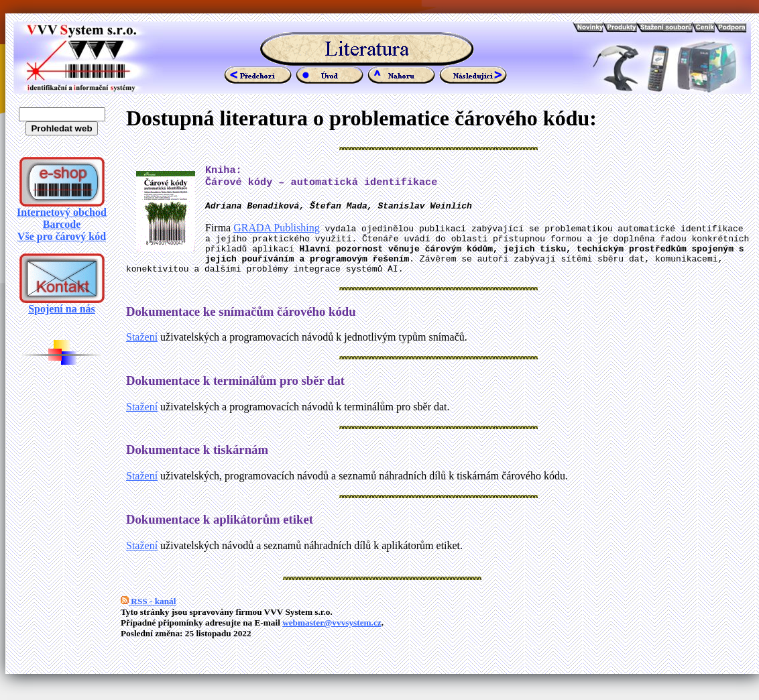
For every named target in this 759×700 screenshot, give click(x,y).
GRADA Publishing (276, 232)
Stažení (142, 350)
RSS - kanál (148, 614)
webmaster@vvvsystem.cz (332, 635)
